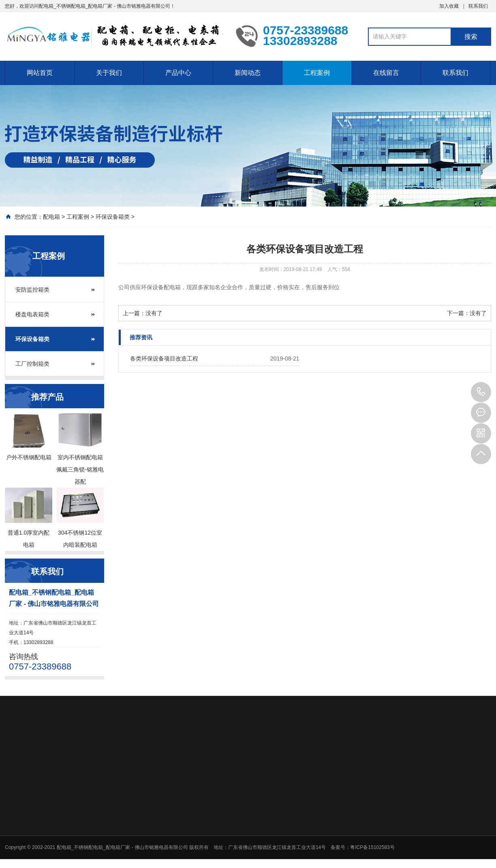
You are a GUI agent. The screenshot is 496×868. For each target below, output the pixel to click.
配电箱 (51, 217)
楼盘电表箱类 (32, 314)
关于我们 (109, 73)
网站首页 (40, 73)
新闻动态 (248, 73)
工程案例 (317, 73)
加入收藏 (449, 6)
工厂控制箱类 (32, 364)
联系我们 (478, 6)
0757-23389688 (481, 392)
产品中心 (178, 73)
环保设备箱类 (113, 217)
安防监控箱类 (32, 290)
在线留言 (386, 73)
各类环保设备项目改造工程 (164, 358)
